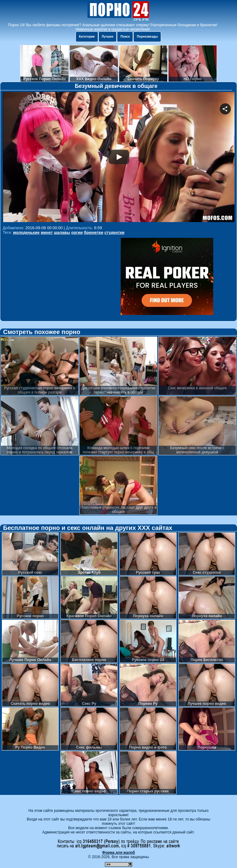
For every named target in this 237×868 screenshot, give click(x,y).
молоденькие (26, 232)
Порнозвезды (147, 37)
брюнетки (94, 232)
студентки (114, 232)
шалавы (62, 232)
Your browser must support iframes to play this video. (119, 158)
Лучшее (108, 37)
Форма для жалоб (119, 853)
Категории (87, 37)
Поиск (125, 37)
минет (47, 232)
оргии (77, 232)
